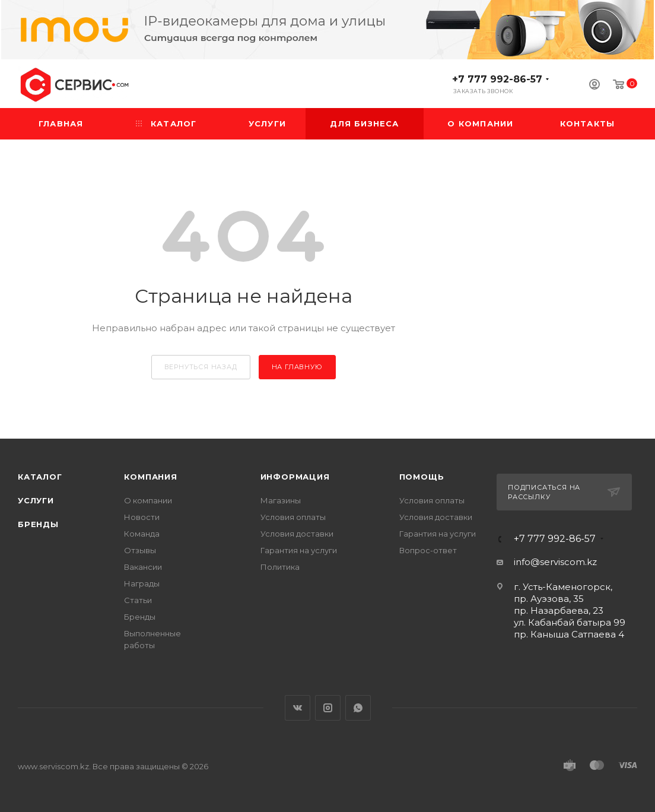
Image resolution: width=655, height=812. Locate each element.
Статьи (138, 600)
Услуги (36, 500)
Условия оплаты (293, 517)
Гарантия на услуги (299, 550)
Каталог (40, 477)
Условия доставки (297, 534)
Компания (150, 477)
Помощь (422, 477)
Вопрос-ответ (428, 550)
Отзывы (140, 550)
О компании (148, 500)
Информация (295, 477)
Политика (280, 567)
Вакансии (143, 567)
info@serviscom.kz (555, 562)
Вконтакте (298, 708)
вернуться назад (201, 367)
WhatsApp (358, 708)
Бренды (38, 524)
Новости (142, 517)
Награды (142, 583)
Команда (142, 534)
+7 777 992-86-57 (497, 79)
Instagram (328, 708)
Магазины (281, 500)
